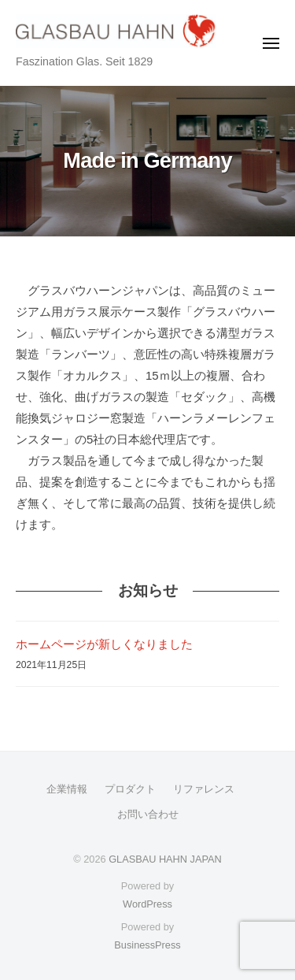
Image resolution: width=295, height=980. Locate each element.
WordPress (147, 904)
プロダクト (130, 789)
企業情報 (67, 789)
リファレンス (204, 789)
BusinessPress (147, 945)
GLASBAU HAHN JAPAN (165, 859)
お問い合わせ (148, 814)
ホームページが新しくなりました (104, 644)
